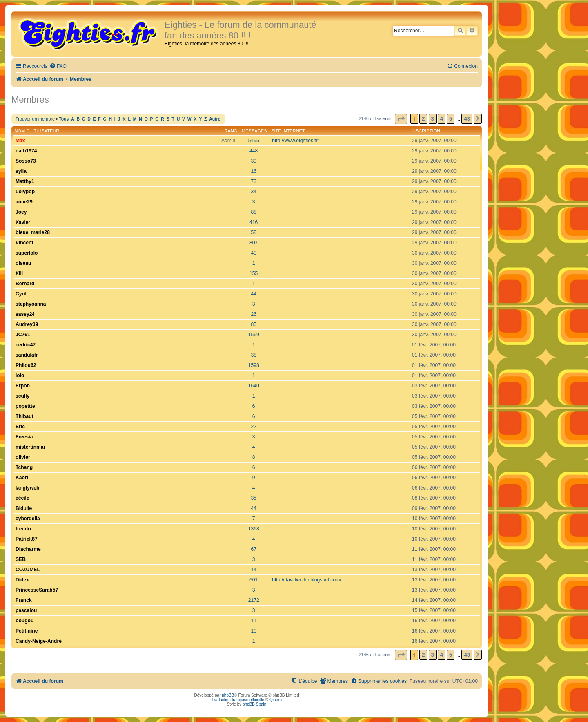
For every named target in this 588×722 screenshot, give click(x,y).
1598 (254, 365)
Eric (20, 427)
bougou (24, 621)
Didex (22, 580)
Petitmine (27, 631)
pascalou (26, 610)
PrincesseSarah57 (37, 590)
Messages (254, 131)
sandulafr (27, 355)
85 (253, 324)
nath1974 (26, 151)
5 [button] (451, 119)
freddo (23, 529)
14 (253, 570)
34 (253, 192)
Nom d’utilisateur (37, 131)
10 (253, 631)
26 (253, 314)
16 (253, 171)
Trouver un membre (35, 119)
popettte (25, 406)
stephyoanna (31, 304)
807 (254, 243)
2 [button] (423, 119)
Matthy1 (25, 181)
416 (254, 222)
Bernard (25, 284)
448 (254, 151)
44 (253, 294)
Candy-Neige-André (39, 641)
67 (253, 549)
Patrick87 (27, 539)
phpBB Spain (254, 704)
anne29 (24, 202)
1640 (254, 386)
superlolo (27, 253)
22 (253, 427)
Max (20, 141)
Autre (215, 119)
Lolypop (25, 192)
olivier (23, 457)
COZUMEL (28, 570)
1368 (254, 529)
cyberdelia (28, 519)
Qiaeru (276, 700)
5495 (254, 141)
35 (253, 498)
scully (22, 396)
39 (253, 161)
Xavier (23, 222)
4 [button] (442, 119)
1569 (254, 335)
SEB (21, 559)
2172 (254, 600)
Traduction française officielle (238, 700)
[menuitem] (58, 66)
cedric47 (26, 345)
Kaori (22, 478)
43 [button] (467, 119)
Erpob (23, 386)
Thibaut (24, 416)
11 (253, 621)
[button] (401, 119)
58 (253, 232)
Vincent (24, 243)
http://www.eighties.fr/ (295, 141)
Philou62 (26, 365)
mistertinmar (30, 447)
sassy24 (25, 314)
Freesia (24, 437)
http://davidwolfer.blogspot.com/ (306, 580)
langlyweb (27, 488)
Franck (24, 600)
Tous (64, 119)
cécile (22, 498)
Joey (21, 212)
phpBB (228, 695)
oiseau (23, 263)
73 (253, 181)
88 (253, 212)
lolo (20, 376)
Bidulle (24, 508)
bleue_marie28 (33, 232)
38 (253, 355)
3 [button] (433, 119)
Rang (231, 131)
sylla (21, 171)
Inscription (426, 131)
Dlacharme (28, 549)
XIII (19, 273)
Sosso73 (26, 161)
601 (254, 580)
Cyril (21, 294)
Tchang (24, 467)
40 (253, 253)
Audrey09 (27, 324)
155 (254, 273)
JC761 (23, 335)
